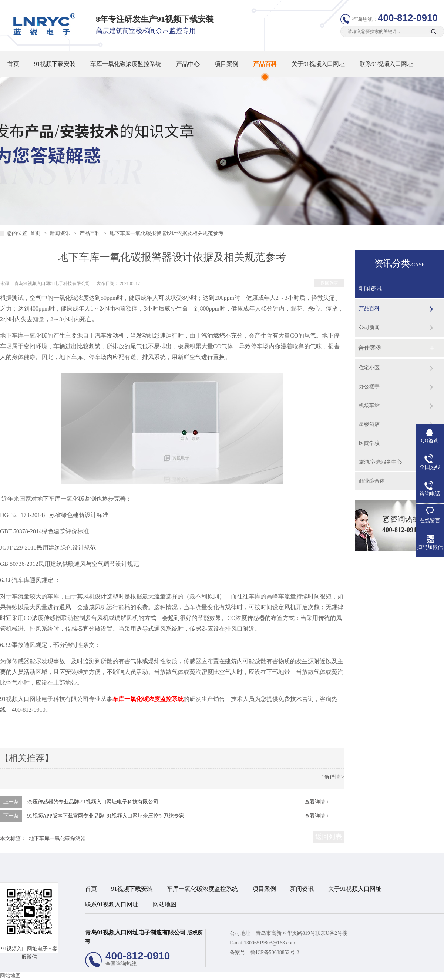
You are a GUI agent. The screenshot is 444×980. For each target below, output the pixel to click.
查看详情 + (317, 802)
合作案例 (370, 348)
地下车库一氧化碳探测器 (57, 838)
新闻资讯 (61, 233)
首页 (13, 64)
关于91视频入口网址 (318, 64)
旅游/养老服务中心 (380, 462)
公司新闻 (369, 327)
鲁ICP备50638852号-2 (275, 952)
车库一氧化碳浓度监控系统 (126, 64)
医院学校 (369, 443)
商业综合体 (372, 481)
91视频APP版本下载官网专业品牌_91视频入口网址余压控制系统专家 (106, 816)
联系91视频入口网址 (386, 64)
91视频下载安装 (55, 64)
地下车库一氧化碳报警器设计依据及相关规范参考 (166, 233)
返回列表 (329, 283)
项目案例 (226, 64)
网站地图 (165, 904)
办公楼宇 (369, 387)
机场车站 (369, 405)
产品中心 (188, 64)
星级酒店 (369, 424)
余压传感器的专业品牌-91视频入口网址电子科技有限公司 (93, 802)
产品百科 (265, 64)
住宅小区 (369, 368)
